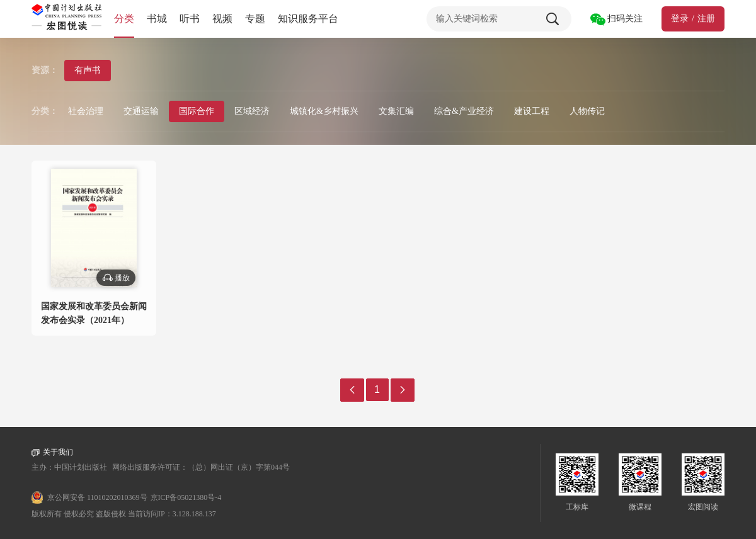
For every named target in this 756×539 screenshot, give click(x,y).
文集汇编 (396, 111)
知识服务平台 (308, 19)
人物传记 (587, 111)
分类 (124, 19)
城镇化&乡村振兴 (324, 111)
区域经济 (252, 111)
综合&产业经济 (464, 111)
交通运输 (141, 111)
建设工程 (532, 111)
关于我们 (52, 452)
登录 (680, 19)
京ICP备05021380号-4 (186, 497)
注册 (706, 19)
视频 (222, 19)
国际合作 (197, 111)
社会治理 (86, 111)
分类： (45, 111)
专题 (255, 19)
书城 (157, 19)
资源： (45, 70)
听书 (190, 19)
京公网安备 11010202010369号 (97, 497)
